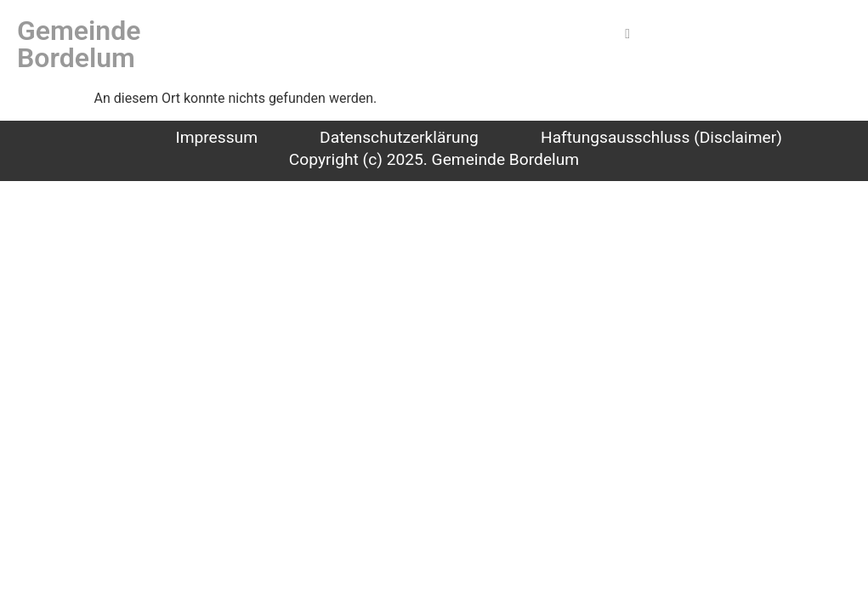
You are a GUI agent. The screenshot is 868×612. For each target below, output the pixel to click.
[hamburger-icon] (628, 34)
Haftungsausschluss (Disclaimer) (661, 137)
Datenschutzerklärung (399, 137)
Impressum (216, 137)
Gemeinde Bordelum (79, 44)
